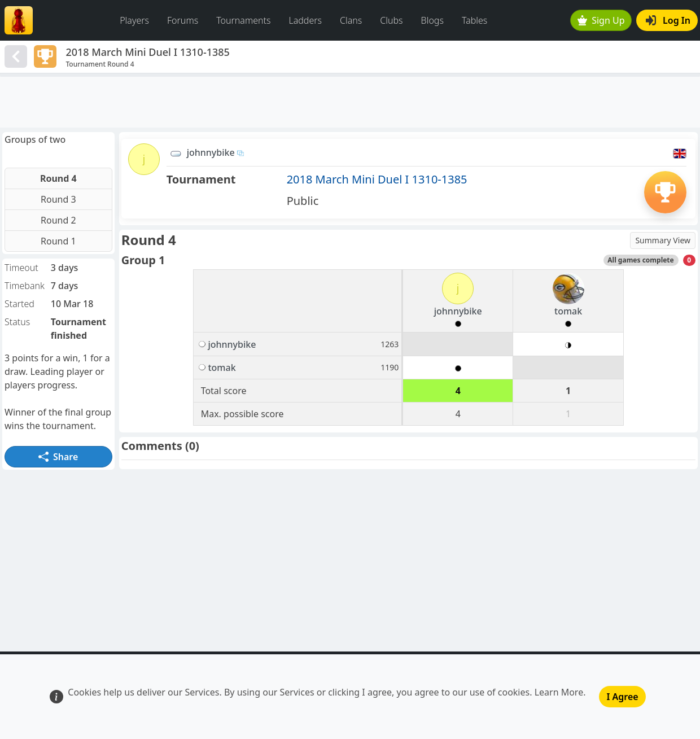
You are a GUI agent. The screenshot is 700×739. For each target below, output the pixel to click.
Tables (474, 20)
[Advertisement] (350, 102)
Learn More (559, 692)
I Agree (622, 697)
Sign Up (601, 20)
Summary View (663, 240)
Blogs (432, 20)
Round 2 (58, 220)
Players (134, 20)
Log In (668, 20)
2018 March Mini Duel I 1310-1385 (377, 179)
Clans (351, 20)
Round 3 (58, 199)
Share (58, 457)
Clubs (391, 20)
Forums (183, 20)
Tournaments (243, 20)
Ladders (305, 20)
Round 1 (58, 241)
